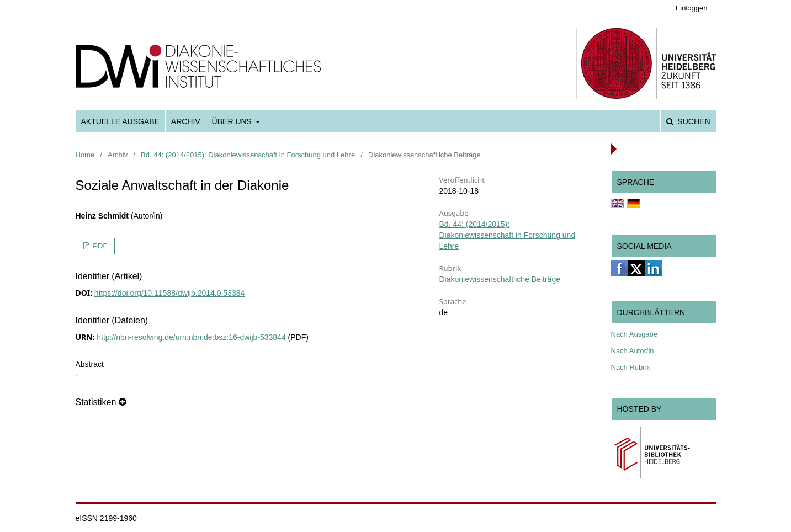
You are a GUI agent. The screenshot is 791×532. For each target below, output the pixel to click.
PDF (99, 246)
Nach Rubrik (631, 367)
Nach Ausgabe (635, 334)
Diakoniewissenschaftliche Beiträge (500, 279)
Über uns (233, 121)
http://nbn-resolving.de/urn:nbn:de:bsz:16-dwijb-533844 (191, 337)
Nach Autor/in (633, 351)
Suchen (692, 121)
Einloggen (692, 8)
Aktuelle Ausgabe (120, 121)
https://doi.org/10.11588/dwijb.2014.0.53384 (169, 293)
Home (85, 155)
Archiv (186, 121)
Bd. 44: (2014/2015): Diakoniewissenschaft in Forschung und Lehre (248, 155)
